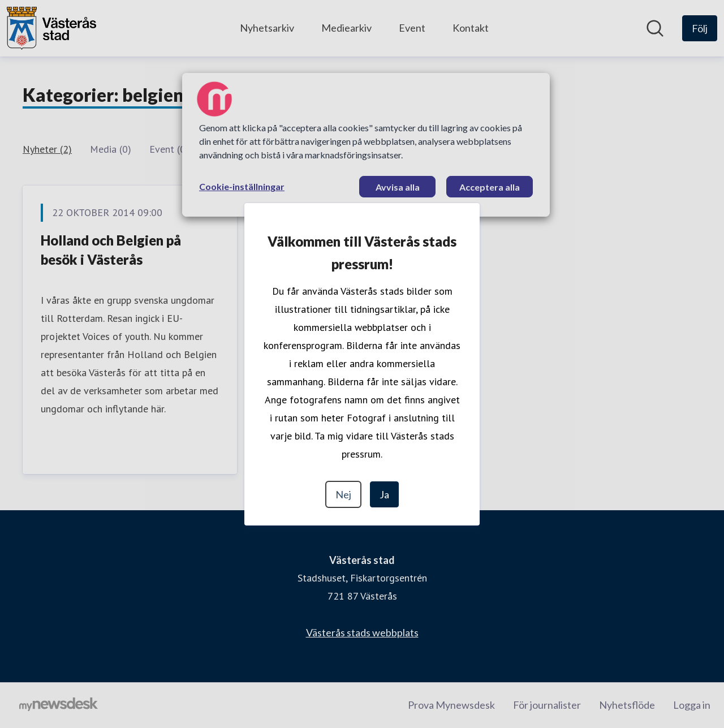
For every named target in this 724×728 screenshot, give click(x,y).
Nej (343, 494)
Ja (384, 494)
